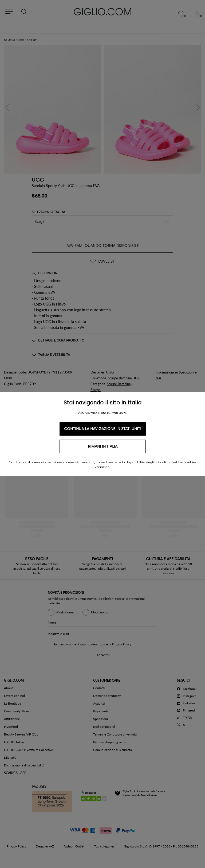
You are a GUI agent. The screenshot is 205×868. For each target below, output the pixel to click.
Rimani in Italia (103, 446)
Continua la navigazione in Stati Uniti (103, 429)
